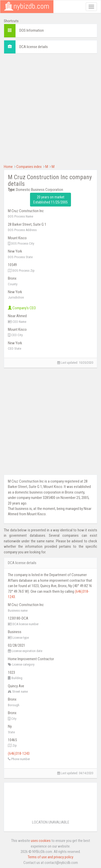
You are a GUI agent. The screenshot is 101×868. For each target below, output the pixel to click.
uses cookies (41, 841)
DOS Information (32, 30)
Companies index (29, 167)
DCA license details (34, 47)
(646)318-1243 (19, 753)
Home (8, 167)
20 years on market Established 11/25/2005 (51, 200)
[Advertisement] (51, 108)
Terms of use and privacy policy (51, 857)
